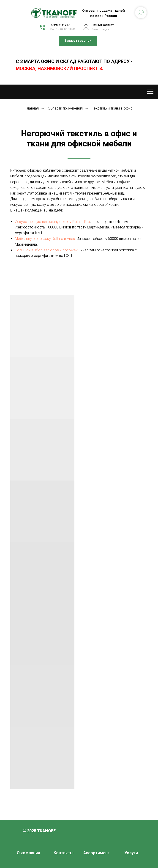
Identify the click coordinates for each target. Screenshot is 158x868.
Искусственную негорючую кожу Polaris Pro (52, 222)
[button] (78, 41)
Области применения (65, 108)
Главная (32, 108)
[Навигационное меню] (150, 92)
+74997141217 (60, 25)
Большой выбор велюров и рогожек (46, 250)
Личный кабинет (103, 25)
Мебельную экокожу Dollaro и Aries (45, 239)
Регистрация (100, 29)
